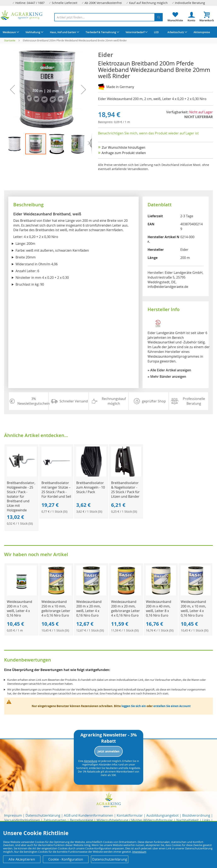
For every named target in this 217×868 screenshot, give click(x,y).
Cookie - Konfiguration (66, 859)
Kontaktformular (130, 815)
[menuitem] (10, 32)
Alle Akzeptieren (22, 859)
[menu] (108, 32)
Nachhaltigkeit (188, 820)
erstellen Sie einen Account (172, 706)
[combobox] (109, 17)
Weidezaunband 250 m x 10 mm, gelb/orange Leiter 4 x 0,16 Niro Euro (56, 608)
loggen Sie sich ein (134, 706)
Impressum (13, 815)
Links (206, 820)
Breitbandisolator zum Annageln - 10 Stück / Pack (91, 487)
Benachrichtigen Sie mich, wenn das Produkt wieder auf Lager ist (148, 133)
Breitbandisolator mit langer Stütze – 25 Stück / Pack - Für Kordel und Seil (56, 490)
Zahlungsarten (55, 820)
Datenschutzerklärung (43, 815)
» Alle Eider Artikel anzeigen (169, 370)
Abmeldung (91, 761)
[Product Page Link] (22, 475)
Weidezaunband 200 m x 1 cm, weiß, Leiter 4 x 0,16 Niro (19, 608)
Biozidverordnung (196, 815)
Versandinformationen (22, 820)
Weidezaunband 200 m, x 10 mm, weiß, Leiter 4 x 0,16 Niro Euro (193, 608)
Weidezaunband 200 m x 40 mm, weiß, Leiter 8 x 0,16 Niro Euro (159, 608)
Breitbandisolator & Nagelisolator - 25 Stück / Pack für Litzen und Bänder (125, 490)
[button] (15, 144)
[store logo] (22, 15)
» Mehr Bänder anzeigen (167, 377)
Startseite (10, 40)
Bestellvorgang (81, 820)
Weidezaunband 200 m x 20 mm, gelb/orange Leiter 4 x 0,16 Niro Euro (125, 608)
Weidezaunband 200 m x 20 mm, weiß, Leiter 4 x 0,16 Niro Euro (89, 608)
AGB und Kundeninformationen (88, 815)
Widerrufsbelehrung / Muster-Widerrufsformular (135, 820)
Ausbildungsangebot (162, 815)
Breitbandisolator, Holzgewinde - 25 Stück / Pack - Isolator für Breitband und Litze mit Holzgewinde (21, 496)
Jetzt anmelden (108, 751)
